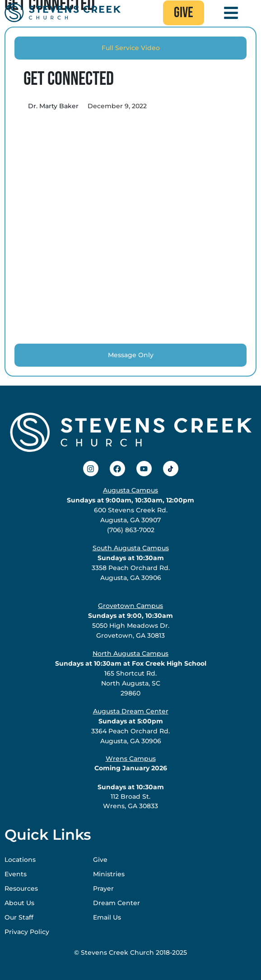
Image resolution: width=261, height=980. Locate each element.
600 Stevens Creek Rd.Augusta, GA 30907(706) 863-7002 (130, 510)
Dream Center (117, 903)
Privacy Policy (27, 932)
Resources (21, 888)
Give (100, 860)
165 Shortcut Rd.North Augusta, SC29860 (131, 673)
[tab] (130, 48)
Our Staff (19, 917)
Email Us (107, 917)
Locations (20, 860)
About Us (19, 903)
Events (16, 874)
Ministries (109, 874)
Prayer (103, 888)
